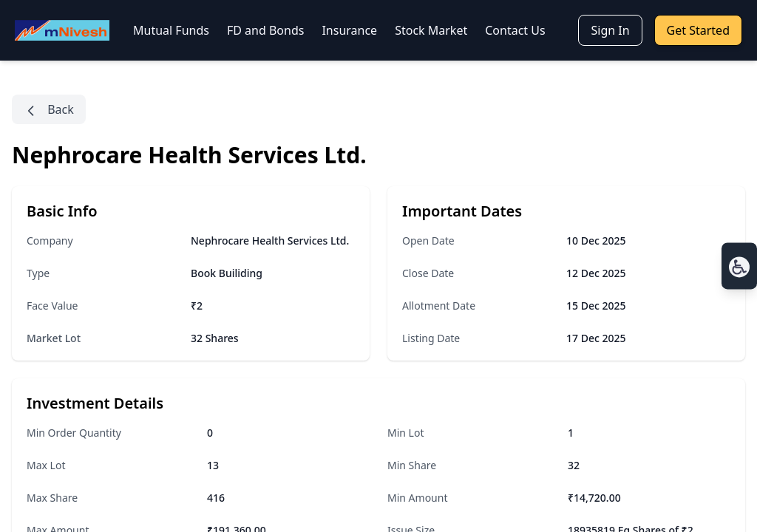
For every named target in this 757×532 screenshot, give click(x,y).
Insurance (349, 30)
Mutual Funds (171, 30)
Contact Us (515, 30)
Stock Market (431, 30)
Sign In (610, 30)
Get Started (698, 30)
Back (49, 110)
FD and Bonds (265, 30)
